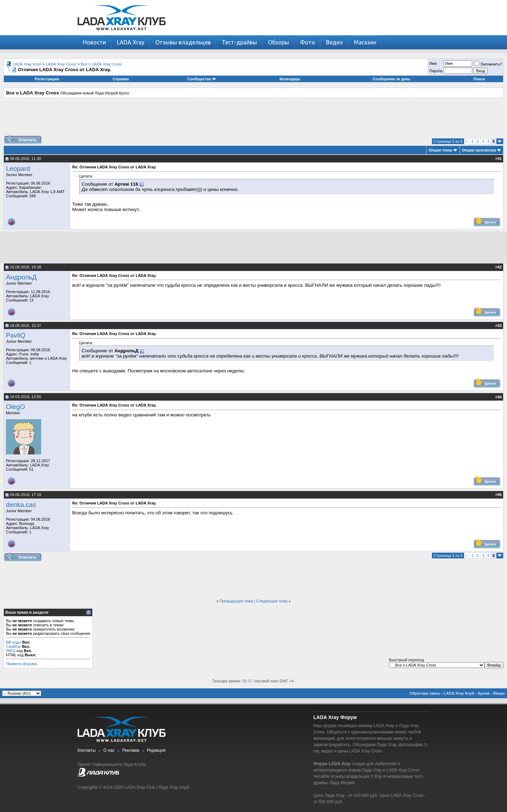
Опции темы (440, 150)
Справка (121, 79)
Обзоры (278, 42)
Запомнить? (488, 64)
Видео (334, 42)
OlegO (15, 407)
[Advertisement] (254, 119)
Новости (94, 42)
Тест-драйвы (239, 42)
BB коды (14, 642)
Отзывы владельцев (183, 42)
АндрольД (21, 277)
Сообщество (202, 79)
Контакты (87, 750)
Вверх (499, 693)
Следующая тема (272, 601)
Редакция (156, 750)
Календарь (290, 79)
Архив (484, 693)
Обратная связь (425, 693)
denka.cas (21, 505)
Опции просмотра (479, 150)
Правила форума (21, 664)
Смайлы (13, 646)
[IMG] (11, 651)
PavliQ (16, 335)
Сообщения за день (391, 79)
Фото (308, 42)
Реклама (131, 750)
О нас (109, 750)
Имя (433, 63)
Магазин (365, 42)
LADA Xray (131, 42)
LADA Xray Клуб (27, 64)
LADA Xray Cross (61, 64)
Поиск (479, 79)
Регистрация (47, 79)
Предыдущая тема (236, 601)
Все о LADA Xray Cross (101, 64)
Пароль (436, 71)
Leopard (18, 169)
